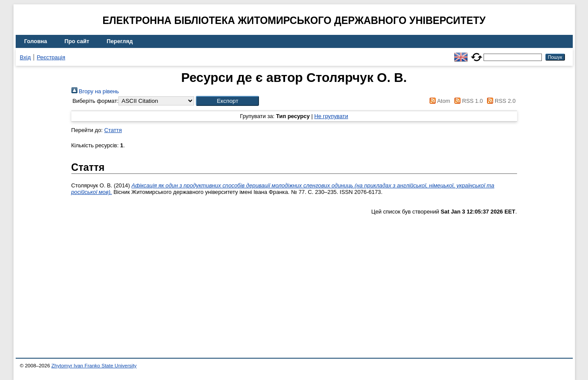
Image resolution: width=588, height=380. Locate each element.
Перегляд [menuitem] (120, 41)
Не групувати (331, 116)
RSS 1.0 (467, 101)
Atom (438, 101)
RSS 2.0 (500, 101)
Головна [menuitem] (36, 41)
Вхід (25, 57)
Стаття (113, 130)
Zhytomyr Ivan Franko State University (94, 366)
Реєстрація (51, 57)
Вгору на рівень (95, 91)
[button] (227, 101)
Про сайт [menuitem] (77, 41)
